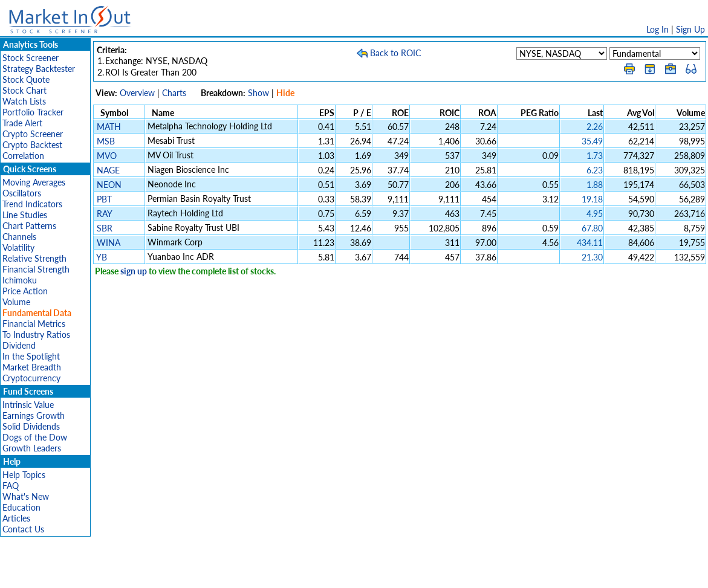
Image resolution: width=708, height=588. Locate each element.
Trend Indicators (32, 204)
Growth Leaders (32, 448)
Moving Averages (34, 182)
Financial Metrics (34, 324)
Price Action (25, 291)
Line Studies (25, 215)
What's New (26, 496)
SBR (105, 228)
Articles (16, 518)
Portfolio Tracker (33, 112)
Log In (658, 29)
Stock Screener (31, 58)
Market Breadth (32, 367)
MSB (106, 141)
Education (21, 507)
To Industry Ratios (36, 334)
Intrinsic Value (28, 405)
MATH (109, 127)
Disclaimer (216, 573)
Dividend (19, 345)
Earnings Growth (34, 415)
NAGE (108, 170)
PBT (104, 199)
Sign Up (690, 29)
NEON (109, 185)
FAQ (11, 486)
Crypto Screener (33, 134)
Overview (137, 93)
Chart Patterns (29, 226)
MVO (107, 156)
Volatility (18, 247)
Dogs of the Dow (35, 437)
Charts (174, 93)
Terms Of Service (333, 573)
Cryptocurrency (31, 378)
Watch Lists (24, 101)
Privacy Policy (268, 573)
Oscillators (22, 193)
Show (258, 93)
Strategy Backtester (39, 69)
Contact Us (23, 529)
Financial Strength (36, 269)
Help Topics (24, 475)
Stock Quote (26, 79)
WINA (109, 243)
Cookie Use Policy (405, 573)
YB (102, 257)
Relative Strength (34, 258)
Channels (19, 237)
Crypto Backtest (32, 145)
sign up (134, 271)
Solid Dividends (31, 426)
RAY (104, 214)
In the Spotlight (31, 356)
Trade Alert (22, 123)
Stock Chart (24, 90)
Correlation (23, 156)
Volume (16, 302)
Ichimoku (20, 280)
